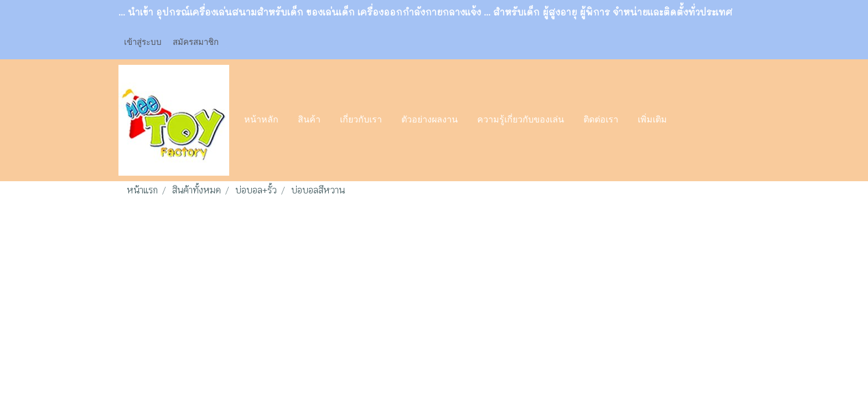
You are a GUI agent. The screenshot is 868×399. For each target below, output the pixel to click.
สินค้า (309, 120)
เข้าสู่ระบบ (143, 42)
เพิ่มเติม (652, 120)
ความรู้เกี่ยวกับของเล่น (521, 120)
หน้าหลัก (261, 120)
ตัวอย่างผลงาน (430, 120)
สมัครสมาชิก (196, 42)
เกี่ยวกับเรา (361, 120)
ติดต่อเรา (601, 120)
